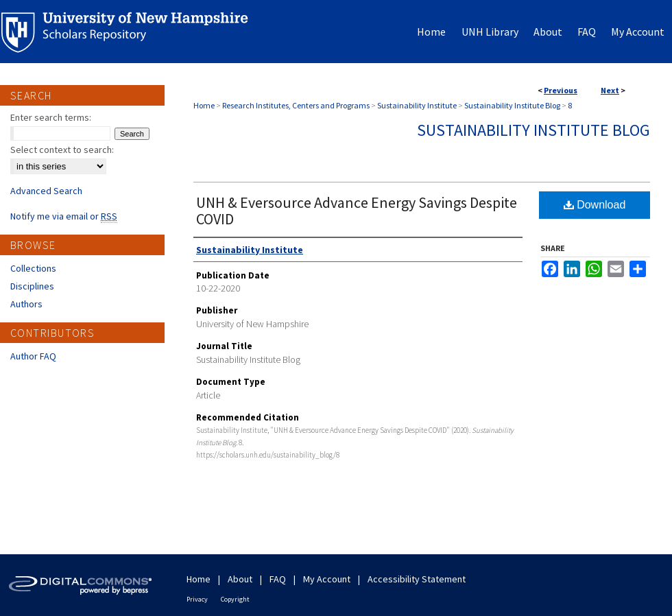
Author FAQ (33, 356)
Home (204, 105)
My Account (327, 579)
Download (595, 205)
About (240, 579)
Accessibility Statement (417, 579)
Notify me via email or (64, 216)
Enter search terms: (51, 117)
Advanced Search (46, 191)
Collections (33, 268)
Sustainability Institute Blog (512, 105)
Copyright (235, 599)
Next (610, 90)
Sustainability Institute (417, 105)
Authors (26, 304)
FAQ (278, 579)
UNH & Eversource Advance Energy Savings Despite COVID (357, 211)
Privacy (197, 599)
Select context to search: (62, 150)
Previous (561, 90)
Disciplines (32, 286)
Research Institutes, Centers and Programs (296, 105)
